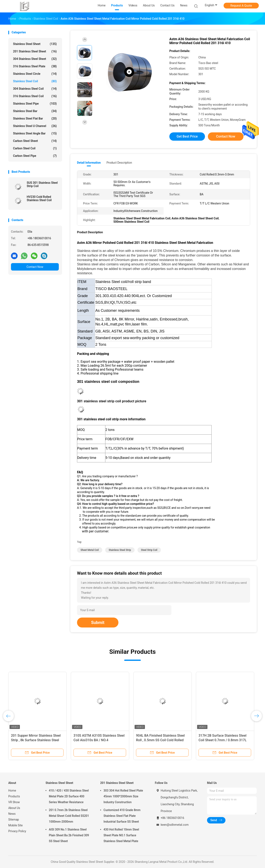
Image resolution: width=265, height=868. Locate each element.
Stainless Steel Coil (35, 81)
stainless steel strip (120, 550)
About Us (14, 808)
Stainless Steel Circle (35, 74)
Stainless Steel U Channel (35, 126)
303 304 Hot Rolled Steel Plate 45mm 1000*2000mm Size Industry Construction (123, 796)
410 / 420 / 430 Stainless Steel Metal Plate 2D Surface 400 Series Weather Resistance (69, 796)
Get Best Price (187, 136)
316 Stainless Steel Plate (35, 66)
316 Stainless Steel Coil (35, 96)
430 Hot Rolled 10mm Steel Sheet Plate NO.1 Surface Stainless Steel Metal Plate (121, 835)
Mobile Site (16, 825)
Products (14, 796)
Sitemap (14, 820)
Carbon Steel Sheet (35, 141)
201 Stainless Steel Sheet (35, 51)
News (12, 814)
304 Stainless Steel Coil (35, 89)
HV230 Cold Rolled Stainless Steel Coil (39, 198)
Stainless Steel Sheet (35, 44)
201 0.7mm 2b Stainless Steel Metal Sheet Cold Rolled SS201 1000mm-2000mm (69, 816)
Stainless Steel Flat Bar (35, 118)
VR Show (14, 802)
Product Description (119, 163)
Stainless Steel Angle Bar (35, 133)
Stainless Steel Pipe (35, 104)
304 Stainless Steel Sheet (35, 59)
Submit (98, 623)
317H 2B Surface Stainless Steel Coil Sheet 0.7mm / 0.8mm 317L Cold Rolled (223, 740)
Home (12, 791)
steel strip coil (149, 550)
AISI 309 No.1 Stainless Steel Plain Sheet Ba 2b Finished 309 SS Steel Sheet (69, 835)
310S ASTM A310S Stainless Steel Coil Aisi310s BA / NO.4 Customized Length (99, 740)
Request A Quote (241, 6)
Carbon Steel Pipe (35, 156)
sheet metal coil (90, 550)
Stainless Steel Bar (35, 111)
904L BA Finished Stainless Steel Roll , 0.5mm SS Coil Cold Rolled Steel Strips (160, 740)
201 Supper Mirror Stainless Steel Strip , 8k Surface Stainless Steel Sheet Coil (36, 740)
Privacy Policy (17, 831)
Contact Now (35, 267)
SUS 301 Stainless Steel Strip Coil (42, 184)
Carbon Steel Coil (35, 148)
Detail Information (89, 163)
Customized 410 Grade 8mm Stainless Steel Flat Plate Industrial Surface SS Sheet (122, 816)
